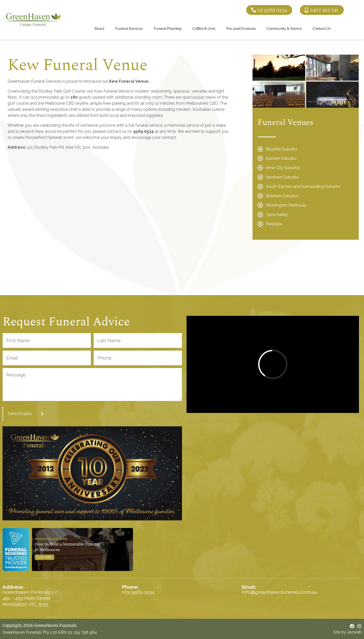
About (99, 28)
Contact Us (322, 28)
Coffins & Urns (204, 28)
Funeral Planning (168, 28)
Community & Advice (284, 28)
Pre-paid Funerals (241, 28)
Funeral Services (129, 28)
